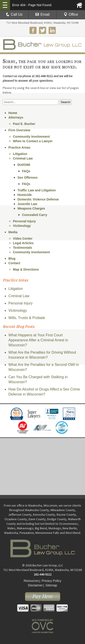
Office (71, 14)
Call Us (14, 14)
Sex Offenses (28, 177)
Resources (31, 581)
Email (42, 14)
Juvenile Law (27, 204)
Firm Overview (19, 130)
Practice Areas (19, 147)
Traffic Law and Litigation (37, 190)
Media (13, 232)
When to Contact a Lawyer (33, 141)
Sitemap (51, 585)
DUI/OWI (24, 165)
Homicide (25, 195)
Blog (12, 259)
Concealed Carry (35, 215)
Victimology (22, 226)
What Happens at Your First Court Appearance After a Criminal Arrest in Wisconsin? (38, 340)
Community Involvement (31, 137)
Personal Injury (24, 221)
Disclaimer (35, 585)
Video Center (23, 238)
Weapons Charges (31, 208)
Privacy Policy (51, 581)
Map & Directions (26, 269)
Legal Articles (23, 243)
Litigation (20, 154)
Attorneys (16, 117)
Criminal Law (23, 158)
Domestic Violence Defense (38, 199)
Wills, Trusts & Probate (27, 318)
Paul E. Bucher (24, 124)
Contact (14, 263)
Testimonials (23, 248)
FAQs (26, 171)
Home (13, 113)
